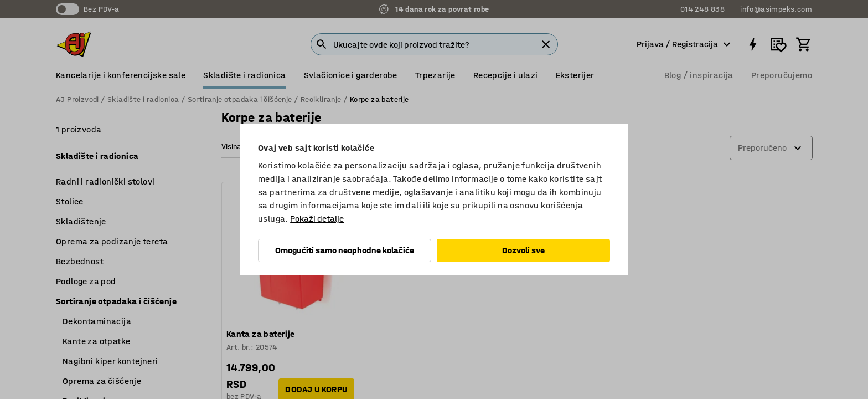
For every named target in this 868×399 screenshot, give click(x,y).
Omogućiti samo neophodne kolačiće (345, 250)
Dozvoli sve (523, 250)
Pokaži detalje (317, 219)
